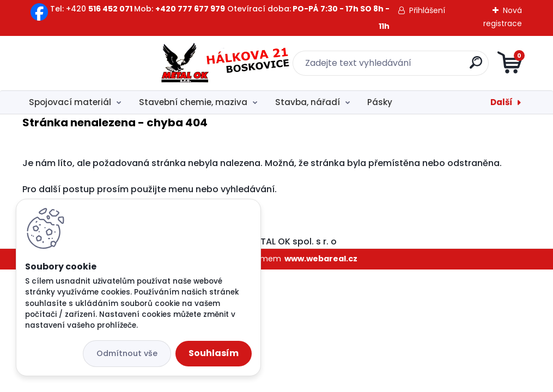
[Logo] (89, 63)
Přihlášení (427, 10)
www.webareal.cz (321, 259)
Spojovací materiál (70, 102)
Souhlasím (214, 353)
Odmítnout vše (127, 353)
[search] (407, 67)
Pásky (380, 102)
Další (502, 102)
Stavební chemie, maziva (193, 102)
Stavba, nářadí (308, 102)
